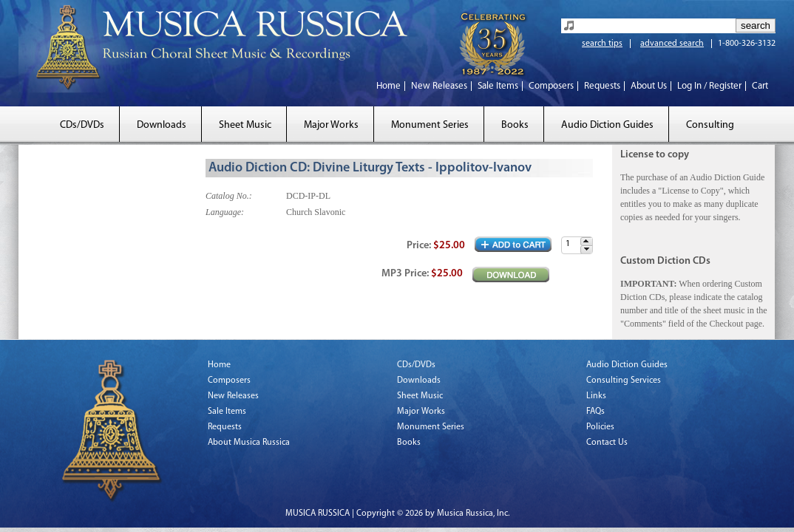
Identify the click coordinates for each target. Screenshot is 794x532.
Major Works (331, 125)
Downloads (162, 125)
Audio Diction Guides (607, 125)
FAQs (595, 412)
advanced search (672, 44)
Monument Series (430, 125)
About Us (649, 86)
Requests (602, 86)
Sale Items (498, 86)
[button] (586, 241)
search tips (602, 44)
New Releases (439, 86)
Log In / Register (709, 86)
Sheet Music (245, 125)
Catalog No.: (229, 196)
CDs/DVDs (82, 125)
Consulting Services (624, 381)
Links (596, 396)
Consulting (710, 125)
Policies (600, 427)
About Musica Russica (249, 443)
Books (515, 125)
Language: (225, 212)
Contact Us (607, 443)
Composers (551, 86)
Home (388, 86)
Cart (760, 86)
